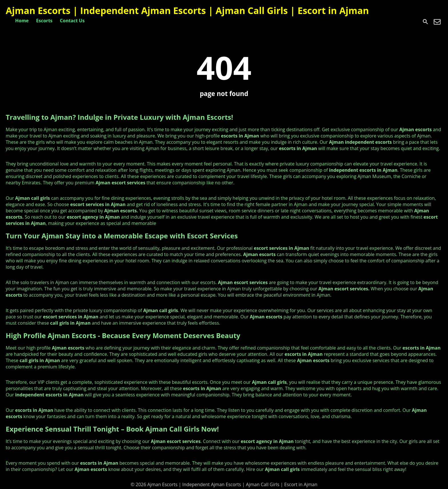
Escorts (44, 21)
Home (22, 21)
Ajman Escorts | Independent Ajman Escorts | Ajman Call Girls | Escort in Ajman (187, 10)
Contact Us (72, 21)
